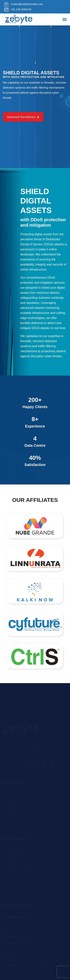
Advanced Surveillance (23, 117)
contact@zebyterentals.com (23, 4)
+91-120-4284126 (17, 9)
